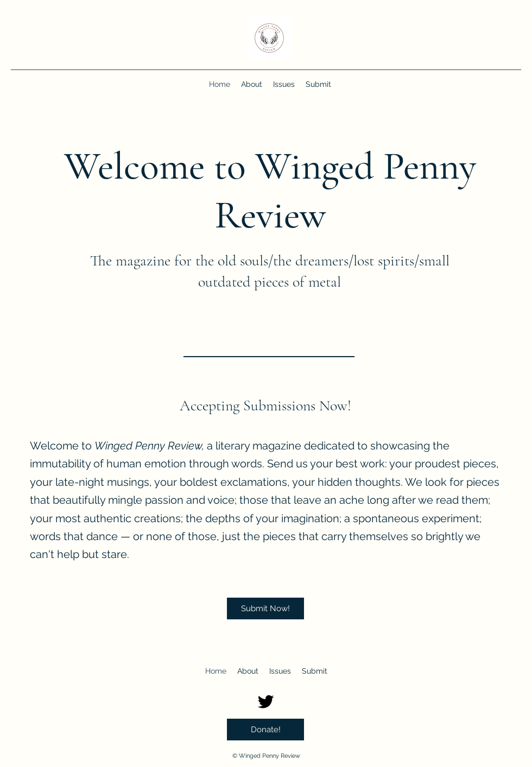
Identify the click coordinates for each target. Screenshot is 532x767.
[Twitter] (266, 702)
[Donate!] (265, 730)
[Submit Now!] (265, 608)
